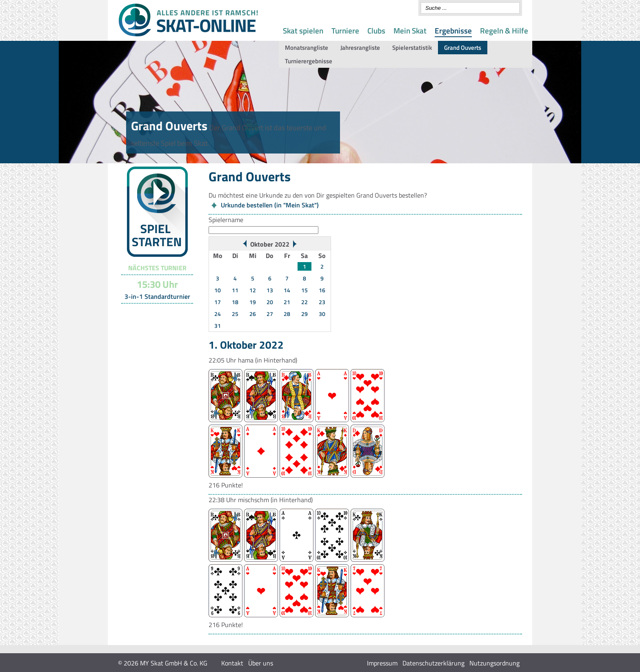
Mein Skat (410, 30)
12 (253, 290)
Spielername (226, 220)
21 (287, 302)
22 (304, 302)
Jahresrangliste (360, 48)
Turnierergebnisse (309, 61)
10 (218, 290)
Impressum (382, 663)
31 (218, 326)
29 (304, 314)
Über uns (261, 663)
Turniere (345, 30)
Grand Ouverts (463, 48)
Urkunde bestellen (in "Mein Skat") (270, 205)
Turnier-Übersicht (154, 314)
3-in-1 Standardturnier (157, 296)
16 (322, 290)
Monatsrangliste (307, 48)
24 (218, 314)
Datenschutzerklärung (433, 663)
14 (287, 290)
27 (270, 314)
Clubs (376, 30)
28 (287, 314)
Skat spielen (303, 30)
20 (270, 302)
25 (235, 314)
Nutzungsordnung (494, 663)
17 (218, 302)
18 (235, 302)
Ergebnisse (453, 30)
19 (253, 302)
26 (253, 314)
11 (235, 290)
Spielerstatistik (412, 48)
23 (322, 302)
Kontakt (232, 663)
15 (304, 290)
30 (322, 314)
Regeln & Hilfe (504, 30)
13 (270, 290)
